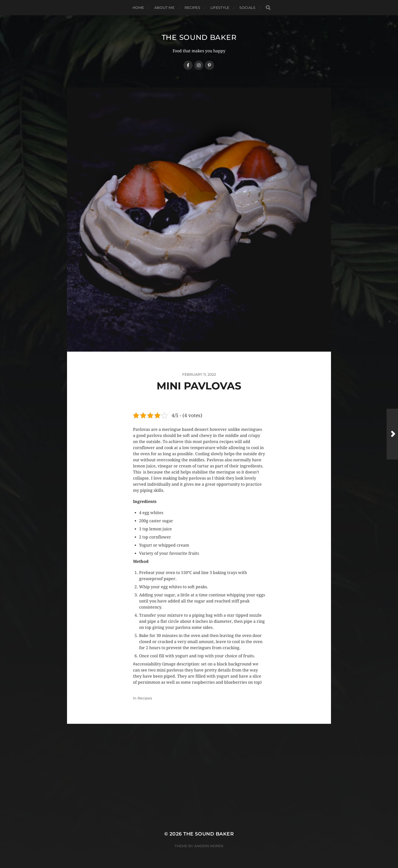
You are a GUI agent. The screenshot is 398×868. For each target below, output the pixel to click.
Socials (247, 8)
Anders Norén (209, 846)
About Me (164, 8)
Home (138, 8)
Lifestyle (220, 8)
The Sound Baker (199, 37)
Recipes (192, 8)
